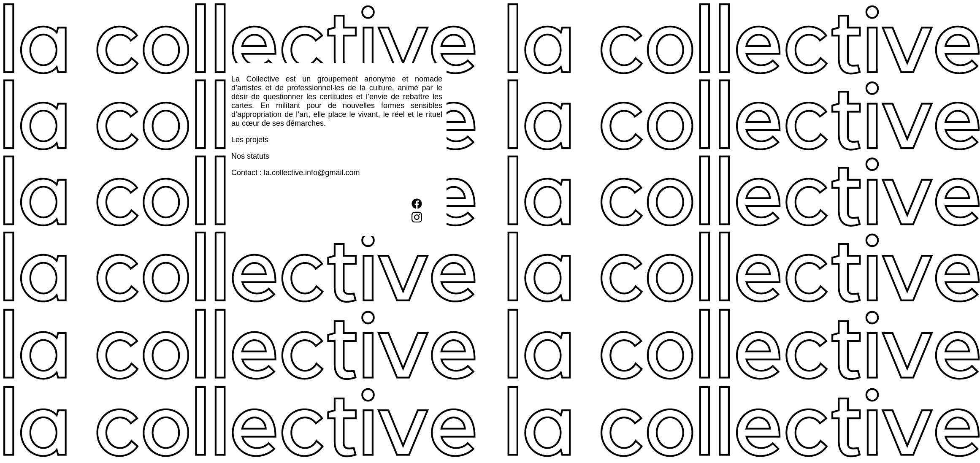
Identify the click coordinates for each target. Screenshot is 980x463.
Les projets (250, 140)
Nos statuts (250, 156)
